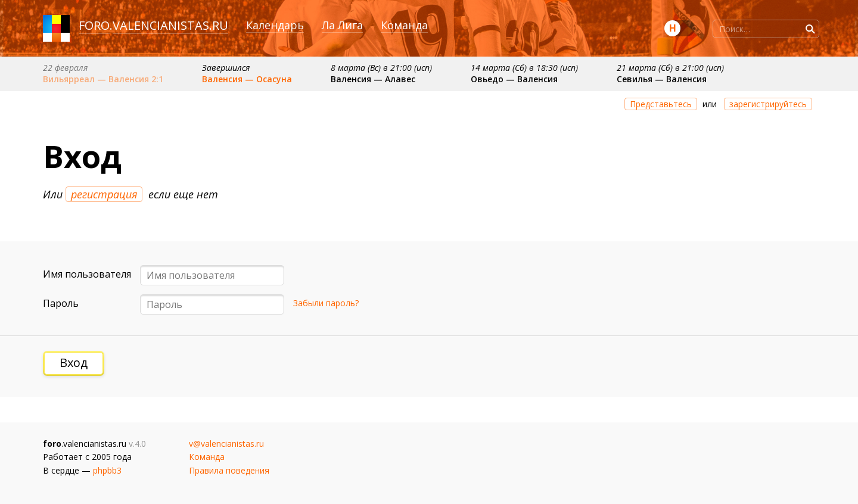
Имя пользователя (87, 274)
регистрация (104, 194)
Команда (404, 25)
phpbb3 (107, 470)
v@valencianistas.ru (226, 444)
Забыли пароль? (326, 303)
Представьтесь (661, 104)
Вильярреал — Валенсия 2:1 (103, 79)
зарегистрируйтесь (768, 104)
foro (94, 25)
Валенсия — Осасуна (247, 79)
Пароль (61, 303)
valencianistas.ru (170, 25)
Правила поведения (229, 470)
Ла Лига (342, 25)
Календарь (275, 25)
